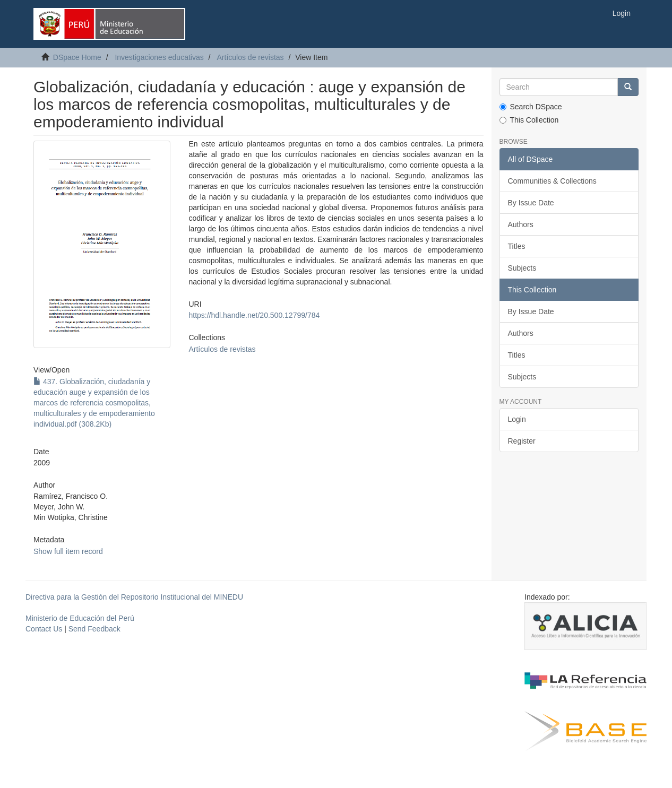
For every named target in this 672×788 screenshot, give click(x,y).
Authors (521, 224)
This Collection (529, 120)
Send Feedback (94, 629)
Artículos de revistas (251, 57)
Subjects (522, 268)
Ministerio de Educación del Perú (80, 618)
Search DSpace (531, 107)
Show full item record (68, 551)
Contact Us (44, 629)
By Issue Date (531, 203)
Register (522, 441)
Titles (517, 246)
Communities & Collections (552, 181)
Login (517, 419)
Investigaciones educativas (159, 57)
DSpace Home (77, 57)
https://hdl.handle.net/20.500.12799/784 (254, 315)
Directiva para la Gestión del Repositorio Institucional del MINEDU (134, 597)
